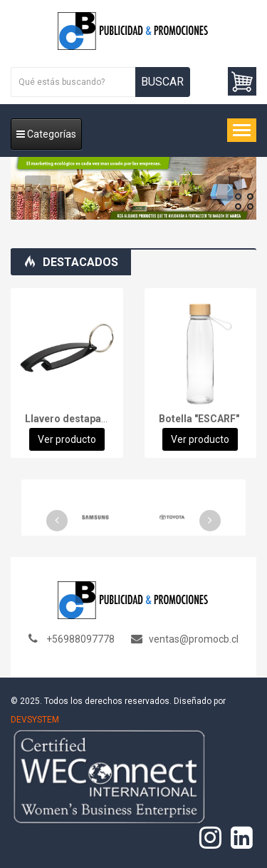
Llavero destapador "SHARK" (93, 419)
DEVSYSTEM (35, 720)
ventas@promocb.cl (194, 639)
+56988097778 (80, 639)
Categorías (46, 134)
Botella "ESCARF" (199, 419)
